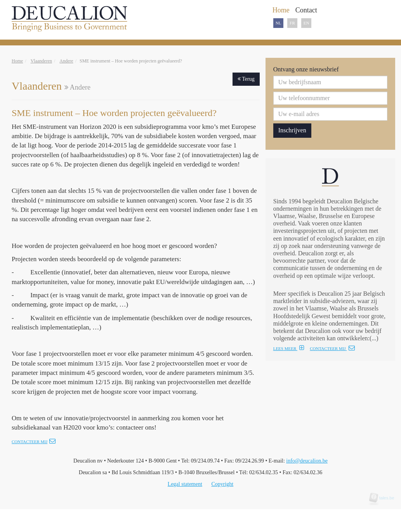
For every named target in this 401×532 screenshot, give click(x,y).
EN (306, 23)
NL (279, 23)
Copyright (222, 484)
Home (17, 61)
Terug (246, 79)
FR (292, 23)
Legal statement (185, 484)
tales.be (384, 498)
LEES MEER (289, 348)
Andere (66, 61)
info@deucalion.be (307, 461)
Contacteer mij (34, 442)
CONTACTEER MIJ (332, 348)
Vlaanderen (41, 61)
